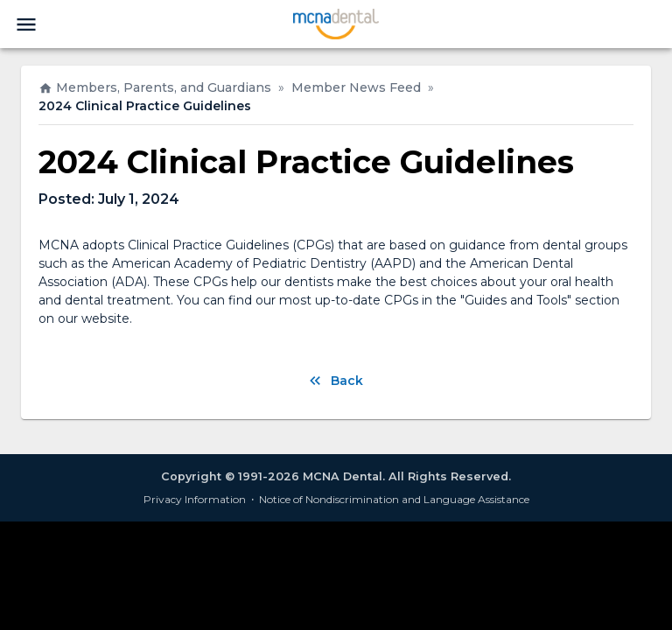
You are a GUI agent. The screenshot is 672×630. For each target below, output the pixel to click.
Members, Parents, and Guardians (155, 87)
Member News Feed (356, 87)
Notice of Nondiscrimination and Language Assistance (394, 499)
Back (336, 380)
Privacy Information (195, 499)
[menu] (26, 24)
